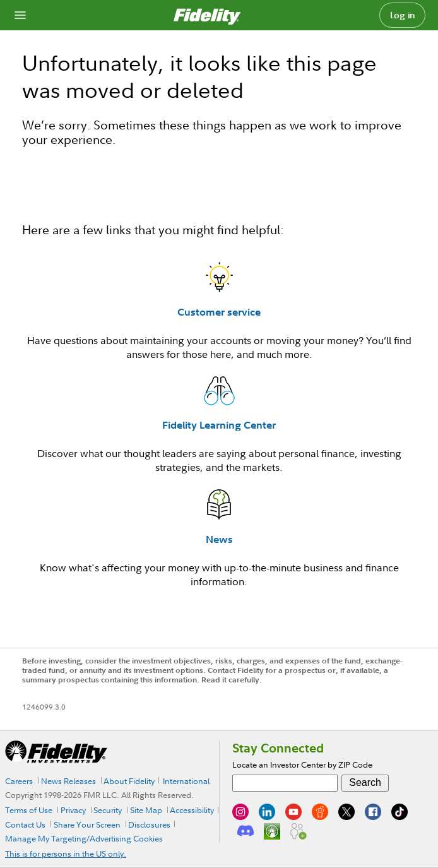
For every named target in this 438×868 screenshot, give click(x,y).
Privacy (73, 810)
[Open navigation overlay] (20, 15)
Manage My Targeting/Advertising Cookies (84, 838)
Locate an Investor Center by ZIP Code (302, 764)
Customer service (219, 312)
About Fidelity (129, 781)
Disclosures (149, 824)
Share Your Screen (87, 824)
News (219, 539)
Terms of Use (29, 810)
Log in (403, 15)
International (186, 781)
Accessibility (192, 810)
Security (108, 810)
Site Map (146, 810)
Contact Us (25, 824)
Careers (19, 781)
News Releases (68, 781)
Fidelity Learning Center (219, 425)
